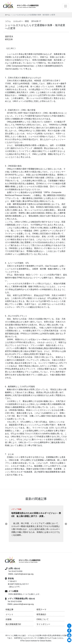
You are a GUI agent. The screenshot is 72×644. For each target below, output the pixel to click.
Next (66, 524)
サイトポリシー (43, 624)
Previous (6, 524)
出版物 (9, 619)
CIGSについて (43, 619)
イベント (10, 614)
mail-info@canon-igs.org (24, 574)
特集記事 (10, 609)
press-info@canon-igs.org (24, 604)
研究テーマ (41, 609)
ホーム (7, 15)
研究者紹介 (41, 614)
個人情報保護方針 (13, 624)
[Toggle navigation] (66, 6)
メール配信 (13, 591)
